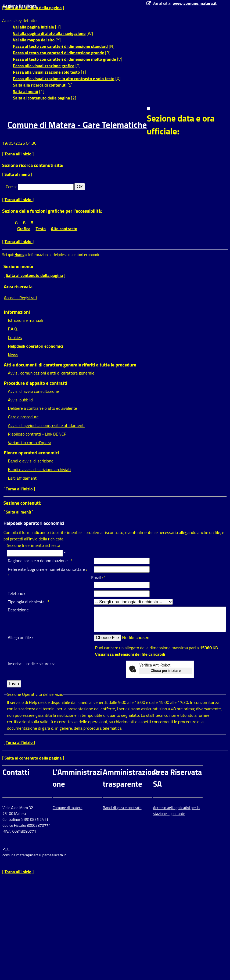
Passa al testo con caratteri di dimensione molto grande (64, 59)
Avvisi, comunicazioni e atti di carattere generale (51, 373)
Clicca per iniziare (166, 671)
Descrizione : (19, 610)
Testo (41, 229)
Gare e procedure (23, 417)
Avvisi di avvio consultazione (33, 391)
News (13, 355)
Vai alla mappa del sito (34, 40)
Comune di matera (68, 808)
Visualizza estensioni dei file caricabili (130, 654)
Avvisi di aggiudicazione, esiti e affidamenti (46, 425)
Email (96, 578)
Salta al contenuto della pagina (42, 98)
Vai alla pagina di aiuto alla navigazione (49, 33)
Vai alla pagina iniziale (33, 27)
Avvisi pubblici (20, 400)
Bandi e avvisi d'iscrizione (31, 461)
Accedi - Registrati (20, 298)
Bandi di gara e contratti (122, 808)
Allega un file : (20, 637)
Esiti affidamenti (23, 478)
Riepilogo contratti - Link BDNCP (37, 434)
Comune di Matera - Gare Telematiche (77, 125)
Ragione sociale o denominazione (38, 561)
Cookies (15, 337)
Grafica (24, 229)
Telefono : (16, 593)
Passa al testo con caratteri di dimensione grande (59, 53)
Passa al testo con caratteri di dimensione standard (60, 46)
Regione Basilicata (20, 6)
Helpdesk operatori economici (35, 346)
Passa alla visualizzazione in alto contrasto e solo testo (64, 79)
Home (19, 255)
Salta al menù (26, 91)
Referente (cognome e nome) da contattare (46, 569)
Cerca (11, 187)
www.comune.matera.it (195, 3)
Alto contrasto (64, 229)
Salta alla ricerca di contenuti (40, 85)
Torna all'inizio (19, 154)
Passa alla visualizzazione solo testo (46, 72)
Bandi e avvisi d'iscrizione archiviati (39, 469)
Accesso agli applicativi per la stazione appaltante (176, 811)
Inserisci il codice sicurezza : (33, 664)
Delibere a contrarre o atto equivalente (42, 408)
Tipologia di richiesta (26, 602)
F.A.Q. (13, 329)
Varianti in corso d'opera (29, 443)
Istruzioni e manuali (25, 320)
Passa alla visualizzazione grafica (44, 66)
